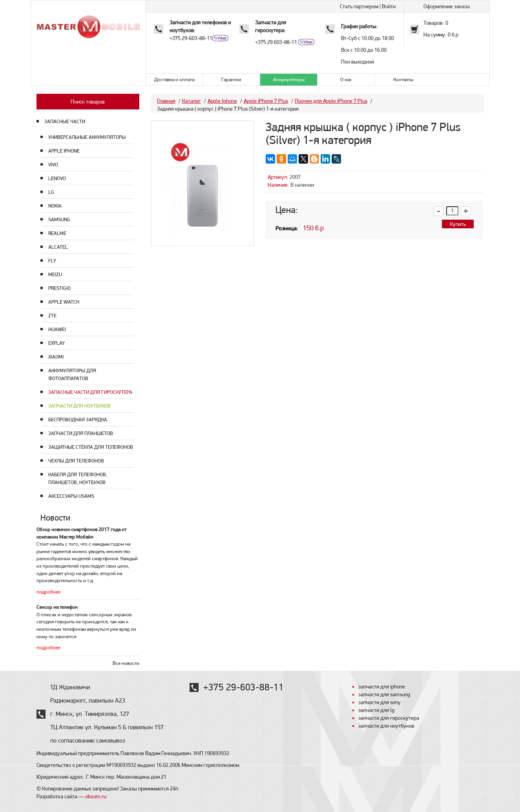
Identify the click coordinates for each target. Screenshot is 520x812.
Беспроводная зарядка (78, 420)
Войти (389, 6)
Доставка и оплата (174, 79)
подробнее (48, 592)
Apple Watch (64, 302)
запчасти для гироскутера (389, 718)
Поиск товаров (88, 102)
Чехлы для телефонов (76, 461)
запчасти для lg (376, 710)
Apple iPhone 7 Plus (266, 101)
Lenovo (57, 178)
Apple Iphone (64, 151)
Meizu (55, 274)
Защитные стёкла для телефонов (91, 447)
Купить (458, 224)
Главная (166, 101)
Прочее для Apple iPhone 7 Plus (331, 101)
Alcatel (58, 247)
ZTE (52, 316)
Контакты (403, 79)
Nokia (55, 206)
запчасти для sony (380, 702)
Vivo (53, 165)
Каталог (192, 101)
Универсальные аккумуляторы (87, 137)
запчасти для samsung (384, 694)
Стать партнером (359, 6)
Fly (52, 261)
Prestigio (59, 288)
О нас (346, 79)
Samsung (59, 219)
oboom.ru (96, 796)
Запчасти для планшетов (81, 433)
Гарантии (231, 79)
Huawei (57, 329)
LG (51, 192)
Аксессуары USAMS (71, 496)
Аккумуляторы (289, 79)
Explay (57, 343)
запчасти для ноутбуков (386, 726)
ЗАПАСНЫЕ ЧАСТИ (65, 121)
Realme (57, 233)
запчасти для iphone (382, 686)
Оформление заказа (447, 6)
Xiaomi (56, 357)
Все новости (126, 663)
